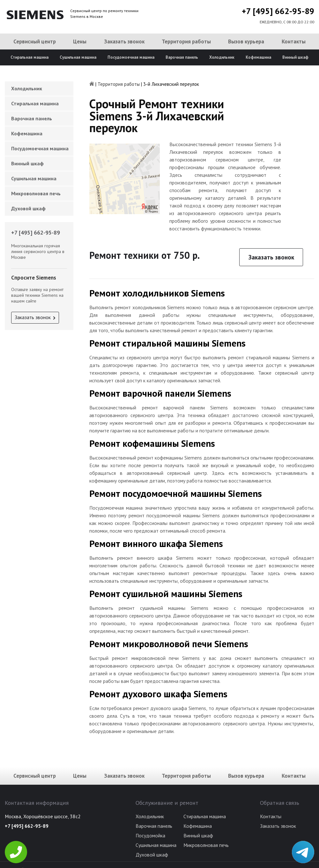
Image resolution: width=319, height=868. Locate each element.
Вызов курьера (246, 41)
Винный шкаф (295, 57)
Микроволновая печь (36, 193)
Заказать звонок (124, 41)
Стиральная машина (30, 57)
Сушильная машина (78, 57)
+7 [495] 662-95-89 (278, 11)
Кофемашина (258, 57)
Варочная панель (182, 57)
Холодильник (222, 57)
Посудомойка (150, 835)
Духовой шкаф (28, 208)
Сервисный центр (35, 41)
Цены (80, 41)
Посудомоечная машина (131, 57)
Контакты (294, 41)
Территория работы (186, 41)
